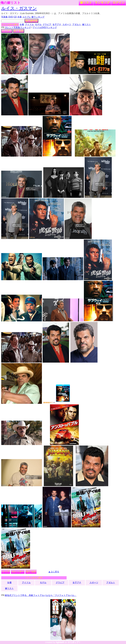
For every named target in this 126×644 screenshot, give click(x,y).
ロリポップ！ (74, 642)
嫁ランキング (38, 17)
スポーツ (67, 24)
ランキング (102, 3)
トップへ (7, 31)
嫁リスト (86, 3)
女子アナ (57, 24)
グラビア (47, 24)
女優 (22, 24)
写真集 (4, 17)
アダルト (77, 24)
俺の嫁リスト (10, 3)
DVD (11, 17)
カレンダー (18, 572)
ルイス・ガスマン (19, 8)
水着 (20, 17)
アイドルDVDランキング (45, 27)
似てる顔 (19, 31)
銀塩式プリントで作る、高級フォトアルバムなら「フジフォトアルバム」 (41, 595)
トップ (6, 572)
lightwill (60, 642)
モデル (38, 24)
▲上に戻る (54, 572)
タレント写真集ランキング (18, 27)
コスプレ (27, 17)
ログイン (119, 3)
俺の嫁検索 (31, 21)
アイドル (29, 24)
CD (15, 17)
